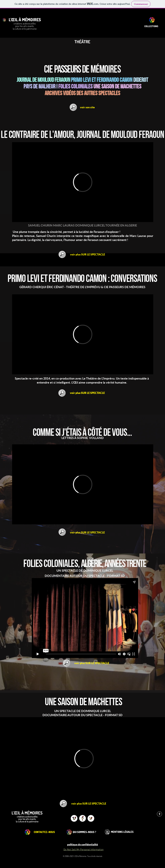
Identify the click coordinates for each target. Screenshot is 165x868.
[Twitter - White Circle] (91, 818)
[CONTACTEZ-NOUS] (44, 832)
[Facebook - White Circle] (82, 818)
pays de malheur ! (40, 87)
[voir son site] (87, 107)
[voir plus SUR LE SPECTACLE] (88, 254)
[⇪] (159, 814)
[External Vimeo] (83, 182)
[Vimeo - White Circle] (74, 818)
